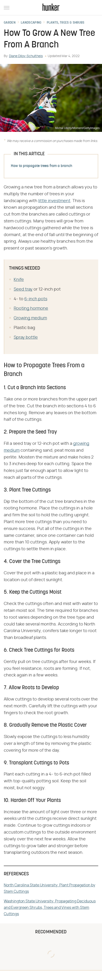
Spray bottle (26, 338)
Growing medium (30, 318)
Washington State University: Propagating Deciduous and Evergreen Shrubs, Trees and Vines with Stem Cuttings (50, 908)
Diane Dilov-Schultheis (26, 56)
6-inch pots (36, 299)
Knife (19, 280)
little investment (54, 201)
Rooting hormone (31, 309)
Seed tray (23, 289)
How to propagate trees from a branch (42, 166)
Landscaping (31, 23)
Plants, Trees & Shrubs (66, 23)
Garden (10, 23)
